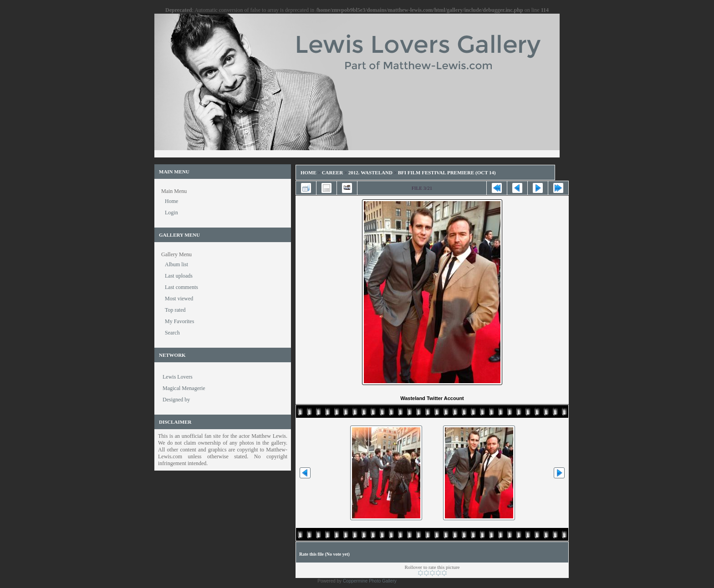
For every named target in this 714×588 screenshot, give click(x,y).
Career (332, 172)
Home (309, 172)
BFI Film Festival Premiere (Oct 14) (447, 172)
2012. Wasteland (370, 172)
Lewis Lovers (178, 377)
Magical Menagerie (184, 388)
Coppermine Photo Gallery (370, 581)
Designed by (176, 400)
